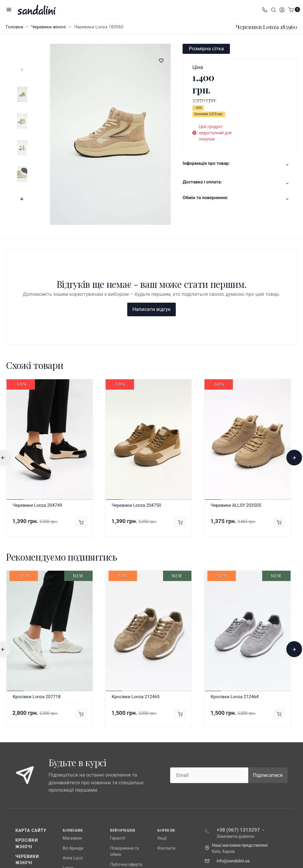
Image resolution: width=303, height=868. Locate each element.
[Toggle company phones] (265, 9)
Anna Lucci (73, 762)
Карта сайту (31, 735)
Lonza (68, 772)
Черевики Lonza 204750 (136, 410)
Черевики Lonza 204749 (37, 410)
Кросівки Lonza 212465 (136, 601)
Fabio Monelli (75, 782)
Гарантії (117, 743)
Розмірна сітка (206, 49)
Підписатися (268, 680)
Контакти (166, 753)
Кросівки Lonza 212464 (235, 601)
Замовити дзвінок (236, 741)
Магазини (72, 743)
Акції (162, 743)
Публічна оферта (126, 769)
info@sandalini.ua (233, 765)
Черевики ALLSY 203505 (236, 410)
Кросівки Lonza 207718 (37, 601)
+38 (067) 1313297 (238, 734)
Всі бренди (73, 753)
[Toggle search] (273, 9)
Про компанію (124, 779)
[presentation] (22, 70)
